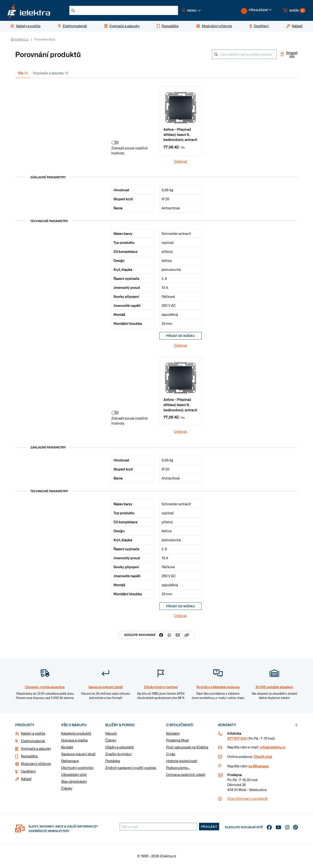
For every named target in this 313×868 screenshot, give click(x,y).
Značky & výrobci (118, 754)
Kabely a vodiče (33, 733)
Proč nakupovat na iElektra (187, 747)
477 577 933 (237, 738)
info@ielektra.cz (273, 747)
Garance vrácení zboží (78, 754)
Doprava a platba (74, 740)
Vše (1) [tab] (23, 73)
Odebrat (180, 161)
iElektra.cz (22, 39)
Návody (111, 733)
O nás (171, 754)
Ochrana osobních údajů (186, 774)
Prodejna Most (177, 740)
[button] (191, 10)
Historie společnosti (182, 761)
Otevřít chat (263, 756)
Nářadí (26, 779)
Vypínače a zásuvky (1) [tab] (51, 73)
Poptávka (113, 761)
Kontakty (173, 733)
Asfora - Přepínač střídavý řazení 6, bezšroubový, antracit (180, 134)
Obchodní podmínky (77, 768)
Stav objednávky (74, 781)
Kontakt (67, 747)
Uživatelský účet (74, 774)
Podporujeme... (178, 768)
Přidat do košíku (180, 336)
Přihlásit (209, 827)
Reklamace (70, 761)
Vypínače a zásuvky (36, 748)
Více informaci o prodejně (247, 798)
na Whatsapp (259, 766)
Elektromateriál (33, 741)
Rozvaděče (29, 756)
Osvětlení (28, 771)
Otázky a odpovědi (120, 747)
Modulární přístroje (36, 764)
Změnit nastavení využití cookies (131, 768)
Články (67, 788)
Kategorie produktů (76, 733)
